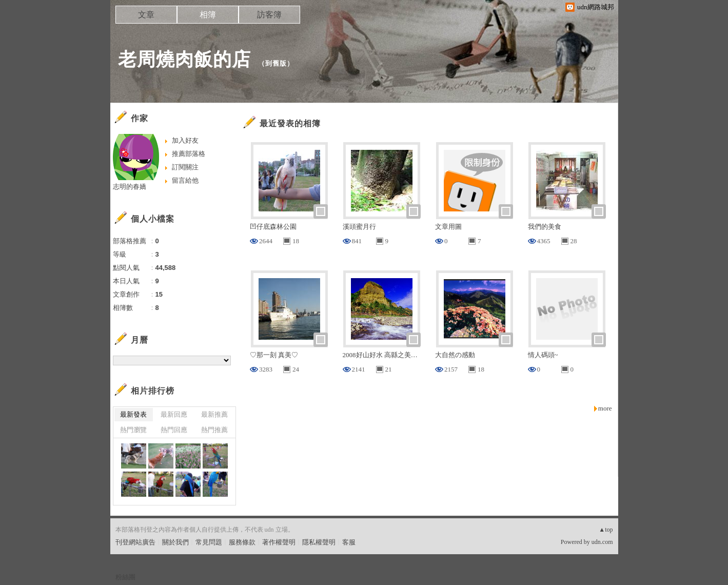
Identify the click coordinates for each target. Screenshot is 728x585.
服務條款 (242, 542)
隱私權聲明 (319, 542)
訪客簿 (269, 15)
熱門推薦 (214, 430)
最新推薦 (214, 414)
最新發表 (133, 414)
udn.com (602, 542)
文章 (146, 15)
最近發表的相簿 (290, 123)
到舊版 (276, 63)
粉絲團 (125, 577)
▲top (606, 530)
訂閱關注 (185, 167)
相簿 (208, 15)
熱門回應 (174, 430)
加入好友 (185, 140)
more (605, 408)
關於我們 (175, 542)
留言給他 (185, 180)
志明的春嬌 (130, 187)
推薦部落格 (189, 154)
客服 (349, 542)
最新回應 (174, 414)
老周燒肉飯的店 (184, 59)
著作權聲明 (279, 542)
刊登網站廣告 (135, 542)
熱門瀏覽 (133, 430)
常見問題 (209, 542)
